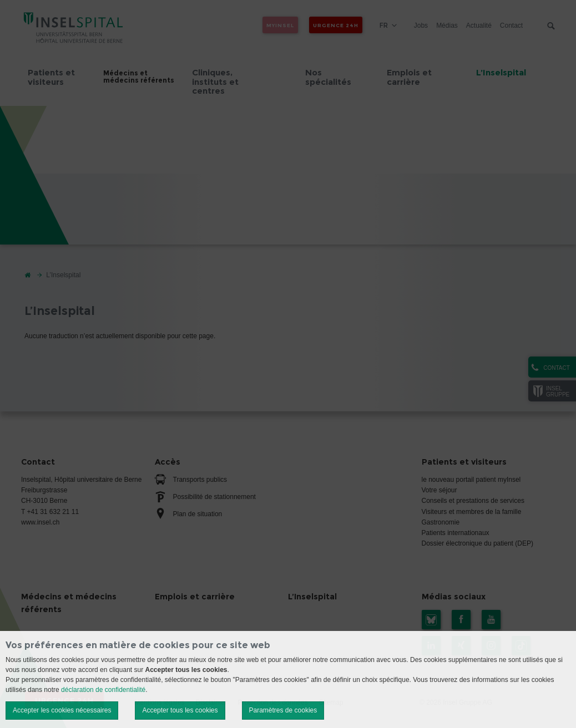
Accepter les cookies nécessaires (62, 710)
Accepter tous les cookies (180, 710)
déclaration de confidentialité (103, 690)
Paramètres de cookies (283, 710)
